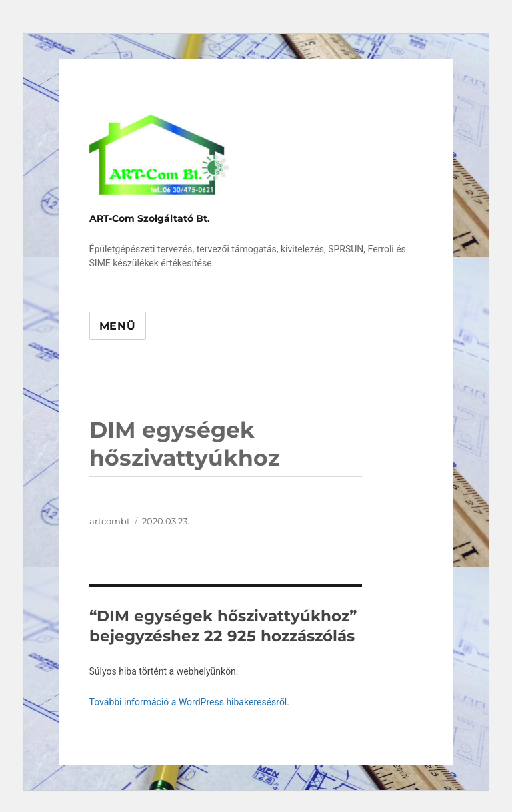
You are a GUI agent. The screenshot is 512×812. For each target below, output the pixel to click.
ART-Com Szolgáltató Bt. (150, 218)
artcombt (110, 521)
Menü (118, 326)
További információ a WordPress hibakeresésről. (189, 702)
